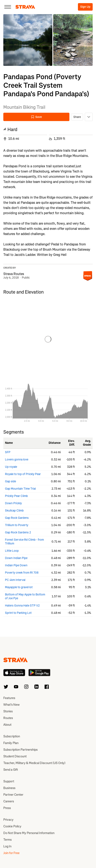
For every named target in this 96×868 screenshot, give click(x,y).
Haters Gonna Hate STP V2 (22, 606)
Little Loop (12, 551)
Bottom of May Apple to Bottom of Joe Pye (25, 596)
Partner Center (13, 795)
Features (9, 698)
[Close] (8, 7)
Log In (7, 846)
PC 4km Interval (15, 580)
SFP (8, 452)
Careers (9, 801)
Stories (8, 711)
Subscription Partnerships (20, 750)
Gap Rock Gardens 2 (18, 532)
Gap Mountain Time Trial (20, 489)
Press (7, 808)
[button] (28, 40)
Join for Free (11, 853)
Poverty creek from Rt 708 (22, 573)
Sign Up (85, 7)
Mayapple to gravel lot (19, 587)
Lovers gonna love (17, 460)
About (7, 725)
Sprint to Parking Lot (18, 613)
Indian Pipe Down (16, 565)
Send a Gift (11, 770)
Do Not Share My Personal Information (29, 833)
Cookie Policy (12, 826)
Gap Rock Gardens (17, 518)
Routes (8, 718)
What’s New (11, 705)
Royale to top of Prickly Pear (23, 474)
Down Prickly (13, 503)
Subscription (12, 736)
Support (9, 781)
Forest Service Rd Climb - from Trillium (24, 542)
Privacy (8, 820)
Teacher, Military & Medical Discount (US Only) (34, 763)
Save (36, 117)
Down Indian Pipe (16, 558)
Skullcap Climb (14, 511)
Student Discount (15, 756)
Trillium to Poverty (17, 525)
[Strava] (25, 7)
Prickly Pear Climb (16, 496)
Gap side (10, 481)
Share (77, 117)
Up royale (11, 467)
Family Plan (11, 743)
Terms (7, 840)
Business (9, 788)
